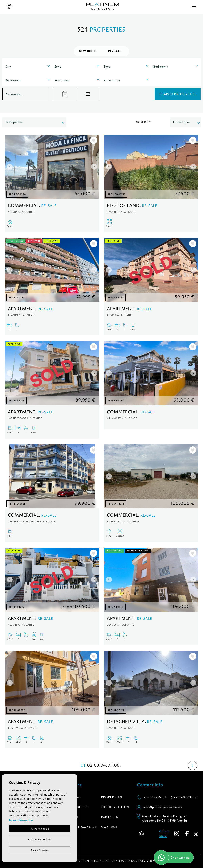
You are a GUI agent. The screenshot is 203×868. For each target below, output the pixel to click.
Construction (115, 807)
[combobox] (27, 66)
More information (21, 820)
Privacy (96, 861)
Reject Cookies (40, 850)
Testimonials (84, 827)
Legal (86, 861)
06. (117, 765)
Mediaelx (153, 861)
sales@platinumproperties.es (163, 807)
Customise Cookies (40, 839)
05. (111, 765)
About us (79, 807)
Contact (110, 827)
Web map (121, 861)
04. (104, 765)
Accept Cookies (40, 829)
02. (90, 765)
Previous (9, 167)
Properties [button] (112, 797)
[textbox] (28, 67)
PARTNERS (110, 817)
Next (95, 167)
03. (97, 765)
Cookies (108, 861)
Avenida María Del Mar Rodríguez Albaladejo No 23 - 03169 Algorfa (164, 818)
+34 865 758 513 (155, 797)
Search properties (178, 94)
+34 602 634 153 (187, 797)
